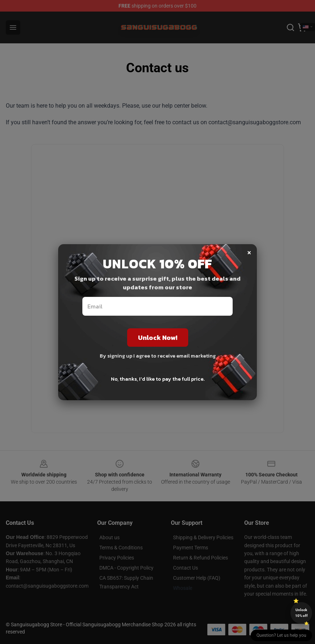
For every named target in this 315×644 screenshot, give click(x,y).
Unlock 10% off (301, 613)
